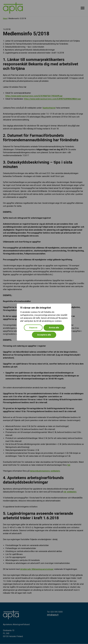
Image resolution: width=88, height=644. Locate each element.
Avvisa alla (54, 328)
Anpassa (33, 328)
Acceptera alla (44, 335)
